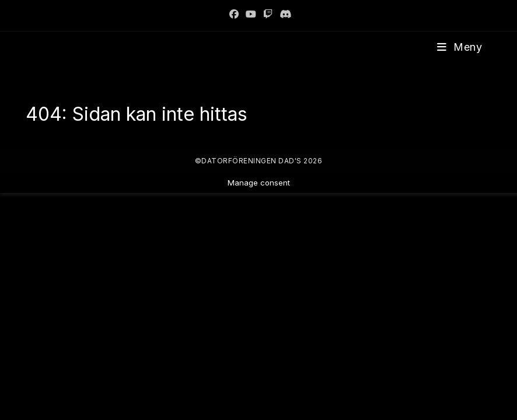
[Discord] (284, 14)
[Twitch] (268, 14)
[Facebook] (234, 14)
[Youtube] (251, 14)
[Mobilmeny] (460, 47)
